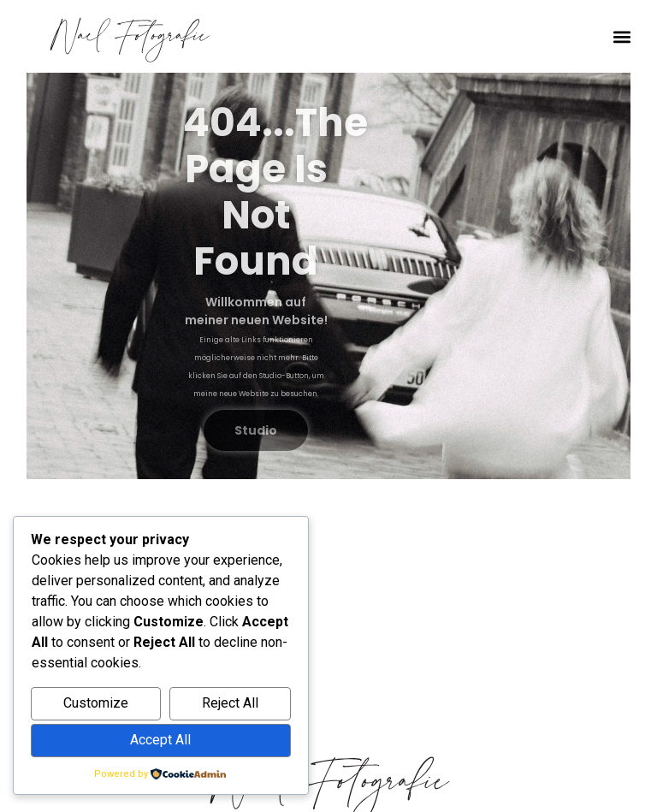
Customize (96, 703)
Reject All (230, 703)
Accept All (160, 740)
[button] (622, 36)
